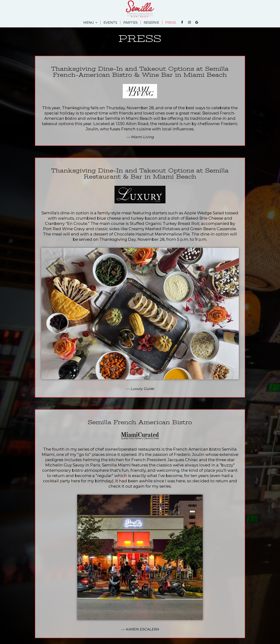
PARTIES (130, 23)
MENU (90, 23)
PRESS (171, 23)
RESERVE (151, 23)
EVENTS (110, 23)
